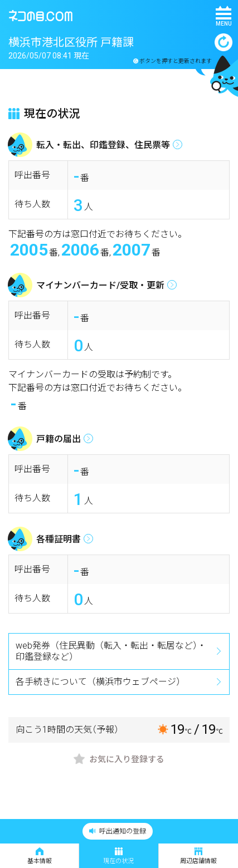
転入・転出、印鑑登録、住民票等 (103, 145)
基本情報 (40, 856)
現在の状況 (118, 856)
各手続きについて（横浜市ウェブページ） (100, 682)
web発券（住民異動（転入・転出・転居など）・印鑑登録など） (111, 651)
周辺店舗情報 (198, 856)
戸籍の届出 (59, 439)
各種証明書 (59, 539)
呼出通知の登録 (118, 831)
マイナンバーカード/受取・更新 (100, 285)
